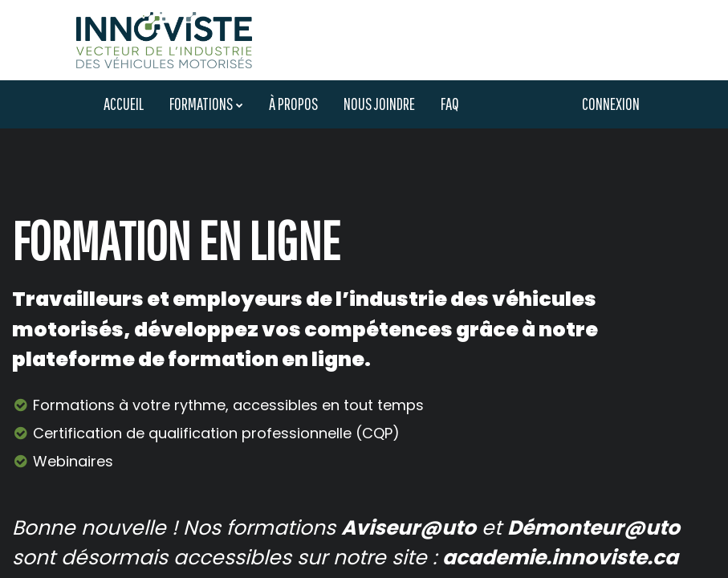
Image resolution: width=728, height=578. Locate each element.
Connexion (611, 104)
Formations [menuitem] (201, 104)
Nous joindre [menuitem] (379, 104)
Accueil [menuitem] (124, 104)
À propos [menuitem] (293, 104)
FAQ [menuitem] (450, 104)
